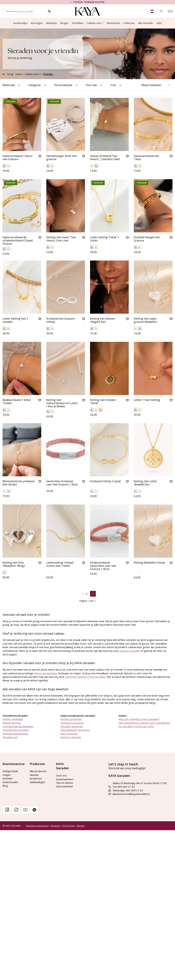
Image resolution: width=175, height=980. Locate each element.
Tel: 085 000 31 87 (122, 787)
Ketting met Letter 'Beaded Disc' (145, 483)
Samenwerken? (65, 779)
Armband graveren (72, 723)
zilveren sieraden (130, 651)
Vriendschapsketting (15, 734)
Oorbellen (78, 23)
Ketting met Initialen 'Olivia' (103, 402)
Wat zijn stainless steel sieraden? (139, 719)
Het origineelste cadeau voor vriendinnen (144, 723)
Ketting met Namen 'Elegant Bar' (102, 320)
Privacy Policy (69, 826)
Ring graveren (69, 734)
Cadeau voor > (95, 23)
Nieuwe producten (36, 777)
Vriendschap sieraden (16, 730)
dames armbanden (45, 673)
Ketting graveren (71, 719)
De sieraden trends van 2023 (136, 726)
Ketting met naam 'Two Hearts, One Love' (61, 239)
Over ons (61, 775)
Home (19, 74)
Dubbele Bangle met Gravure (147, 239)
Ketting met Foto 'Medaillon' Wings (14, 564)
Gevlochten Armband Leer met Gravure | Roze (62, 483)
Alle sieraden (146, 23)
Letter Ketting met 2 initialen (15, 320)
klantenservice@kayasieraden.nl (129, 794)
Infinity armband (13, 719)
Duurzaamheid (64, 786)
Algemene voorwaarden (37, 826)
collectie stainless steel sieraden (85, 677)
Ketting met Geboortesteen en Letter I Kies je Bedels (62, 403)
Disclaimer (55, 826)
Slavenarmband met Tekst (146, 158)
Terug (8, 74)
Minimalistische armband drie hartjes (18, 483)
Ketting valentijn (71, 737)
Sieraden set (10, 737)
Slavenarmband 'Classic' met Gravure (18, 158)
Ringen (64, 23)
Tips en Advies (64, 783)
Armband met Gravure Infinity (60, 320)
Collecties (129, 23)
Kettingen (37, 23)
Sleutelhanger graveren (75, 730)
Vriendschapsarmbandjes (18, 726)
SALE (159, 23)
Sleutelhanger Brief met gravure (61, 158)
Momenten (113, 23)
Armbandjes (20, 23)
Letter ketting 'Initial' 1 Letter (104, 239)
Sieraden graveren (72, 726)
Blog (5, 786)
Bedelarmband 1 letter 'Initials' (17, 402)
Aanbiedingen (37, 782)
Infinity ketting (12, 723)
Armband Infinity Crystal (105, 481)
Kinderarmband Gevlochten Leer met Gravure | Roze (103, 566)
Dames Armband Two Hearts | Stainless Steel (105, 158)
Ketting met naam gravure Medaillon (145, 320)
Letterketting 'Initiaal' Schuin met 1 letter (60, 564)
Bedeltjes (52, 23)
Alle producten (38, 771)
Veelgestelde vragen (10, 773)
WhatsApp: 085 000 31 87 (126, 790)
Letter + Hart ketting (147, 400)
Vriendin (48, 74)
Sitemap (81, 826)
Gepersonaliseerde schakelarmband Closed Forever (18, 241)
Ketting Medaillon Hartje (149, 563)
